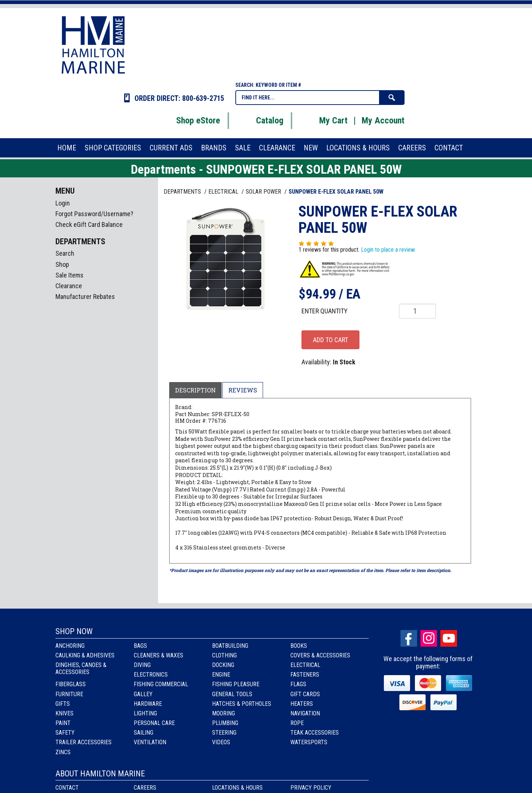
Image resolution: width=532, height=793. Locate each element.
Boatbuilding (230, 646)
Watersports (309, 742)
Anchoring (70, 646)
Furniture (69, 694)
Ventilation (150, 742)
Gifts (63, 704)
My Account (383, 120)
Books (299, 646)
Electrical (305, 665)
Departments (183, 192)
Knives (64, 713)
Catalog (260, 120)
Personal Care (154, 723)
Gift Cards (305, 694)
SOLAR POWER (264, 192)
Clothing (224, 655)
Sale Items (69, 275)
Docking (223, 665)
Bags (140, 646)
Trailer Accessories (83, 742)
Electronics (151, 675)
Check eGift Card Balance (89, 224)
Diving (142, 665)
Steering (224, 733)
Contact (67, 788)
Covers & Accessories (320, 655)
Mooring (224, 713)
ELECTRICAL (224, 192)
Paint (63, 723)
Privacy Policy (311, 788)
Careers (145, 788)
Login (63, 203)
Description (195, 390)
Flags (298, 684)
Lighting (145, 713)
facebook (409, 638)
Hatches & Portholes (242, 704)
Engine (221, 675)
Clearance (69, 286)
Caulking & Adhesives (85, 655)
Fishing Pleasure (236, 684)
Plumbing (225, 723)
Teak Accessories (315, 733)
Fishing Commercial (161, 684)
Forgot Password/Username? (94, 214)
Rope (297, 723)
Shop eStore (189, 120)
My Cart (324, 120)
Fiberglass (71, 684)
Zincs (63, 752)
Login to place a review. (388, 250)
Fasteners (305, 675)
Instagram (429, 638)
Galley (143, 694)
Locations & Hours (237, 788)
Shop (62, 264)
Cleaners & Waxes (158, 655)
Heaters (302, 704)
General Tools (232, 694)
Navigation (305, 713)
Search (65, 253)
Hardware (148, 704)
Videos (221, 742)
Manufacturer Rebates (85, 297)
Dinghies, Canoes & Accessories (81, 668)
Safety (65, 733)
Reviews (243, 390)
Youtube (449, 638)
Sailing (144, 733)
